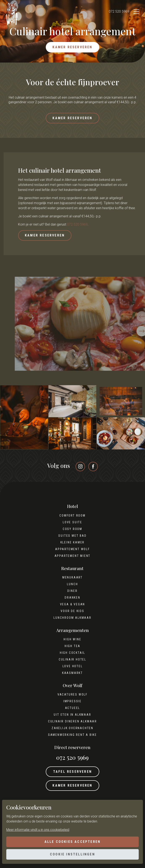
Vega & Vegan (73, 604)
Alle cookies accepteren (73, 842)
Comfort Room (72, 516)
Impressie (72, 701)
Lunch (72, 584)
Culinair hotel (72, 659)
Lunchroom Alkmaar (72, 618)
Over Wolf (72, 685)
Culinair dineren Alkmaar (72, 721)
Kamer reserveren (72, 47)
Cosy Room (72, 529)
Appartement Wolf (72, 549)
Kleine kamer (73, 542)
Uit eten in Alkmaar (72, 715)
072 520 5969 (119, 11)
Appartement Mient (73, 556)
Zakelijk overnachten (72, 728)
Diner (72, 591)
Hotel (72, 506)
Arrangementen (72, 630)
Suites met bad (72, 536)
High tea (72, 646)
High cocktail (72, 653)
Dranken (72, 598)
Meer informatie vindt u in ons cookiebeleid (38, 830)
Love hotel (73, 666)
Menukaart (72, 577)
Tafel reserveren (72, 772)
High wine (72, 639)
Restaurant (72, 568)
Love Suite (72, 522)
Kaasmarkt (72, 673)
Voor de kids (72, 611)
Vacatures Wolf (72, 694)
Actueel (73, 708)
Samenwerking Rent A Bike (72, 735)
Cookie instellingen (72, 854)
